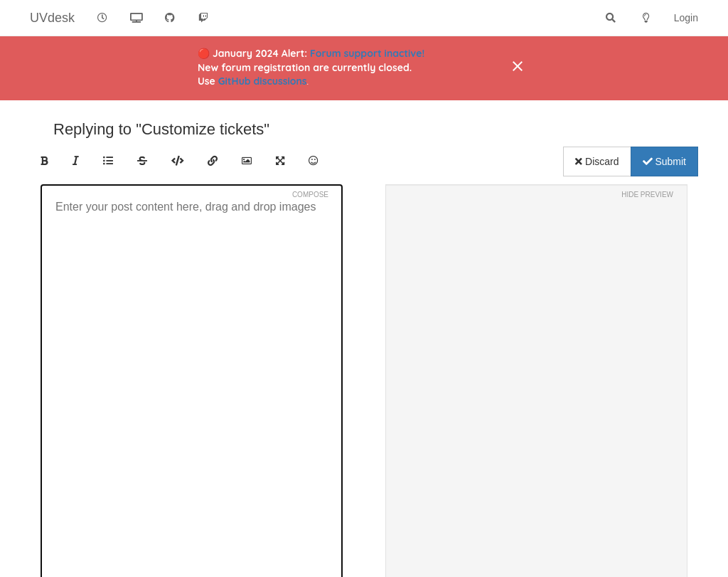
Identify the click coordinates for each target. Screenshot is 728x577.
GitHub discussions (263, 81)
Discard (597, 162)
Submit (664, 162)
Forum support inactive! (367, 53)
